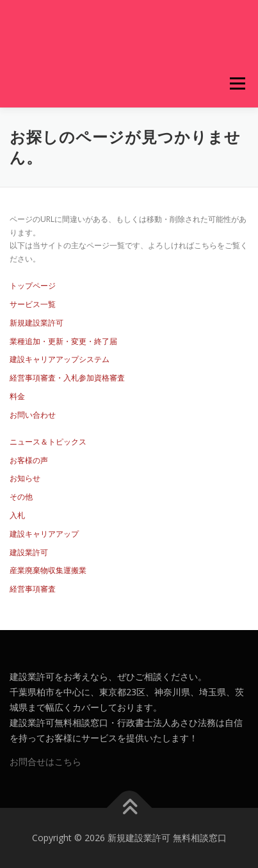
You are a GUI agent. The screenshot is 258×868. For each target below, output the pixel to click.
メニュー (237, 83)
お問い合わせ (33, 415)
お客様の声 (29, 460)
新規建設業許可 (36, 323)
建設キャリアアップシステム (60, 359)
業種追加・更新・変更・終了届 (63, 341)
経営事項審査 (33, 589)
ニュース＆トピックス (48, 442)
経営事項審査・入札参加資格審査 (67, 378)
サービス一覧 (33, 304)
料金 (17, 396)
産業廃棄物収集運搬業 (48, 570)
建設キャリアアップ (44, 534)
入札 (17, 515)
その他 (21, 497)
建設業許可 (29, 552)
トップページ (33, 286)
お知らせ (25, 478)
